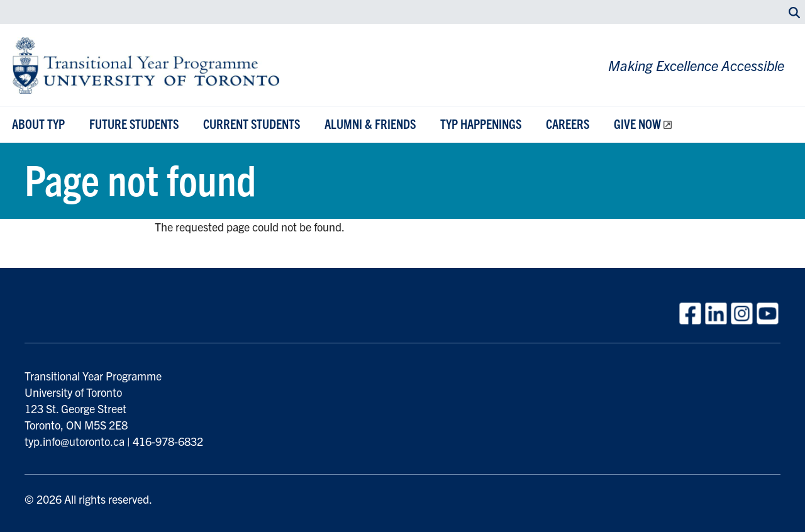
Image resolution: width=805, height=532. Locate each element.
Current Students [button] (252, 124)
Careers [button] (568, 124)
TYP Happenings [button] (481, 124)
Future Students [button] (134, 124)
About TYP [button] (38, 124)
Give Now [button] (637, 124)
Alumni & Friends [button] (370, 124)
